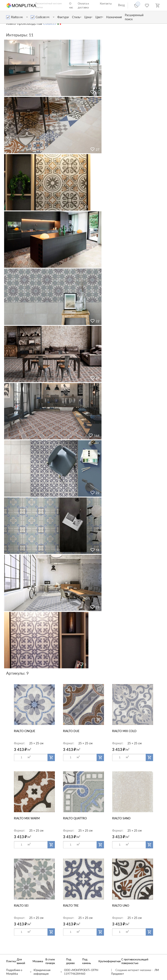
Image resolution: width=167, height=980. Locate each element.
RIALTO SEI (21, 906)
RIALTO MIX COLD (124, 731)
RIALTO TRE (71, 906)
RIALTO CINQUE (25, 731)
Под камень (87, 961)
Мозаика (37, 961)
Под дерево (70, 961)
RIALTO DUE (71, 731)
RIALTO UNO (121, 906)
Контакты (106, 3)
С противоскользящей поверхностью (135, 961)
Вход (121, 5)
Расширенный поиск (134, 17)
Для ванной (21, 961)
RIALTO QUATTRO (75, 818)
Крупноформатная (108, 961)
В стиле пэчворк (50, 961)
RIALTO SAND (121, 818)
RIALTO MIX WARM (27, 818)
